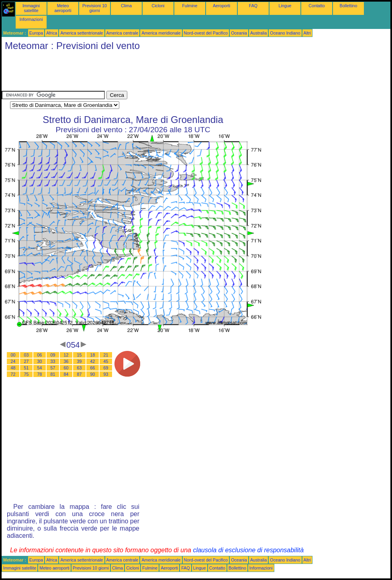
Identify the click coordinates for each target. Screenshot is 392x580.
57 (53, 368)
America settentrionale (82, 33)
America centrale (122, 33)
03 (27, 355)
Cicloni (158, 6)
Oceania (239, 33)
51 (27, 368)
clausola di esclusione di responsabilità (248, 550)
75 (27, 374)
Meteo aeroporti (63, 8)
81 (53, 374)
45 (106, 361)
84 (66, 374)
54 (40, 368)
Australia (258, 33)
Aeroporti (222, 6)
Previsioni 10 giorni (95, 8)
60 (66, 368)
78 (40, 374)
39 (80, 361)
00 (13, 355)
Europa (36, 33)
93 (106, 374)
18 (93, 355)
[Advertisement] (148, 73)
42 (93, 361)
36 (66, 361)
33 (53, 361)
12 (66, 355)
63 (80, 368)
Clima (126, 6)
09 (53, 355)
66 (93, 368)
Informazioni (31, 19)
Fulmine (190, 6)
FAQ (253, 6)
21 (106, 355)
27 (27, 361)
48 (13, 368)
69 (106, 368)
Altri (307, 33)
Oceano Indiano (285, 33)
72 (13, 374)
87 (80, 374)
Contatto (316, 6)
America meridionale (161, 33)
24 (13, 361)
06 (40, 355)
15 (80, 355)
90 (93, 374)
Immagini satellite (31, 8)
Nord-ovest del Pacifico (206, 33)
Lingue (285, 6)
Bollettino (349, 6)
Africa (52, 33)
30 (40, 361)
